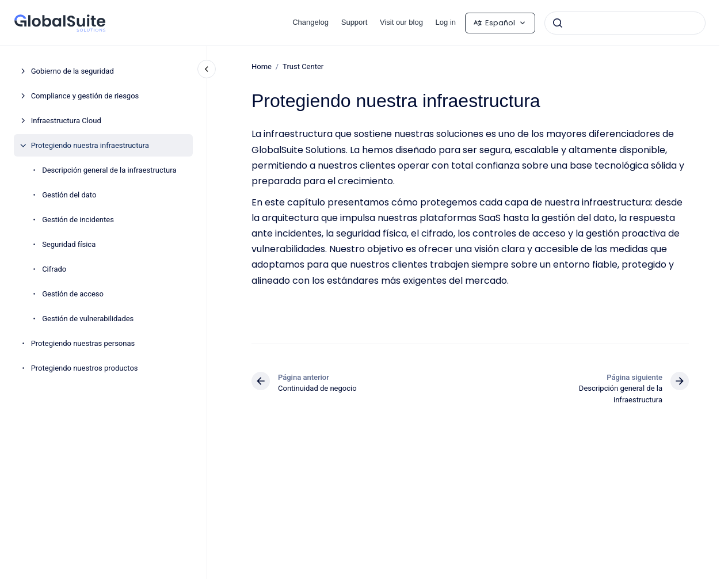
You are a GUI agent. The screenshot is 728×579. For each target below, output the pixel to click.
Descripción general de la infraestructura (109, 170)
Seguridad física (69, 244)
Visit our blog (401, 22)
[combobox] (625, 23)
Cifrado (54, 269)
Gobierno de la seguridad (73, 71)
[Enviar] (558, 23)
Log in (446, 22)
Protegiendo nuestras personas (83, 343)
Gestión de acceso (73, 294)
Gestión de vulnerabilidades (88, 319)
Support (355, 22)
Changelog (310, 22)
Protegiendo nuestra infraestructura (90, 145)
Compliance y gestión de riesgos (85, 96)
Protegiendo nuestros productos (85, 368)
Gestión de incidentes (78, 220)
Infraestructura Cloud (66, 121)
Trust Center (303, 66)
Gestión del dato (69, 195)
